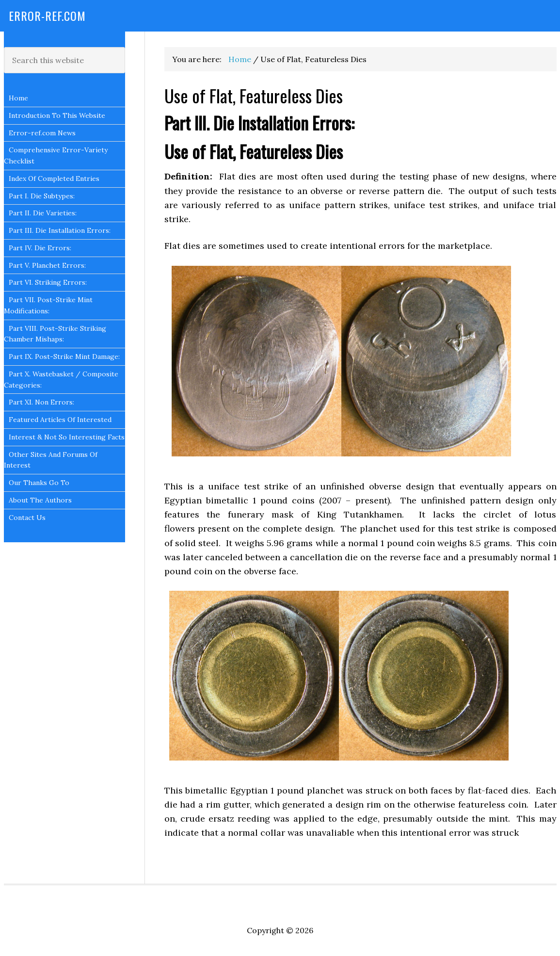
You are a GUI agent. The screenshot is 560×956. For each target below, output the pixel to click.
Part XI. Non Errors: (41, 402)
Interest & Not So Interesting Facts (67, 437)
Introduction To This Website (57, 115)
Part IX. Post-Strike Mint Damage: (64, 356)
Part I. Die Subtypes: (42, 196)
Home (18, 98)
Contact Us (27, 518)
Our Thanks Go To (39, 483)
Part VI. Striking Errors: (48, 282)
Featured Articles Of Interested (60, 420)
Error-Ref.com (47, 16)
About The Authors (40, 500)
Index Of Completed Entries (54, 178)
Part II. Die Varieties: (43, 213)
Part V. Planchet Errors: (47, 265)
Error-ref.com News (42, 133)
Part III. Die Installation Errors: (60, 230)
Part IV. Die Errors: (40, 248)
